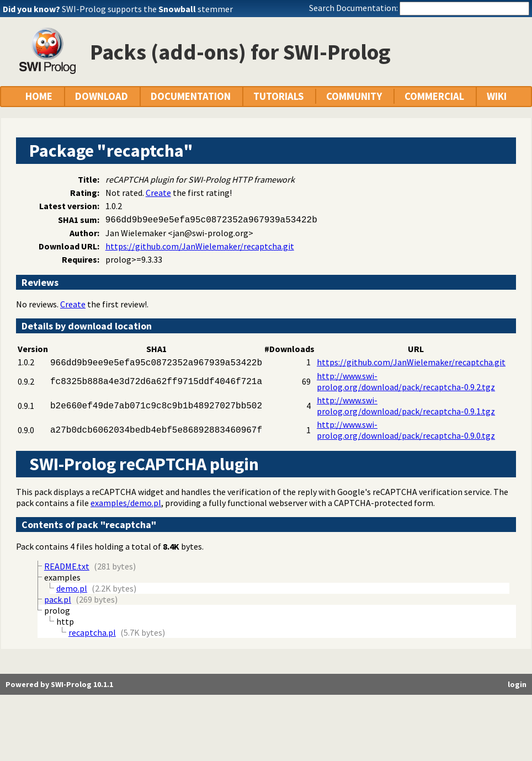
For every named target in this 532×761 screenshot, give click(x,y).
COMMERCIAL (434, 96)
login (517, 684)
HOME (39, 96)
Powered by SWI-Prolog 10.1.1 (59, 684)
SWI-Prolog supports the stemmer (147, 9)
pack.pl (58, 599)
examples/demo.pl (126, 503)
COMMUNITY (354, 96)
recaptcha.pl (92, 632)
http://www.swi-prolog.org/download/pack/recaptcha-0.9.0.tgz (406, 430)
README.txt (67, 566)
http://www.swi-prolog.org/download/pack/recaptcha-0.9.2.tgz (406, 381)
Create (158, 193)
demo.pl (72, 588)
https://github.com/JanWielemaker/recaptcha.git (200, 246)
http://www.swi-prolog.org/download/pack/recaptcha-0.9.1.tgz (406, 406)
